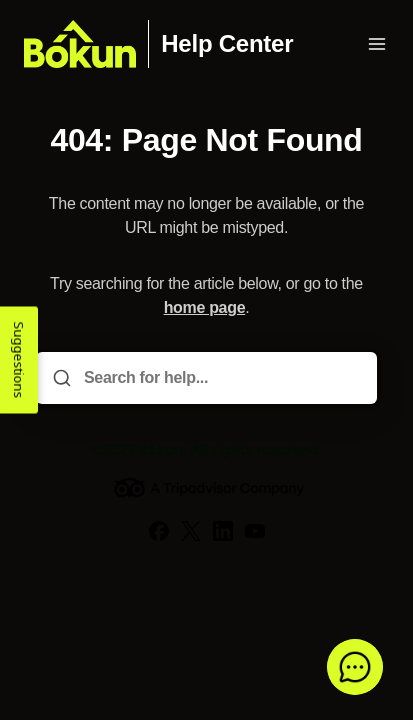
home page (205, 307)
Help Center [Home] (227, 44)
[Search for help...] (220, 378)
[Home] (80, 44)
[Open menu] (377, 44)
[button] (355, 667)
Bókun (161, 450)
